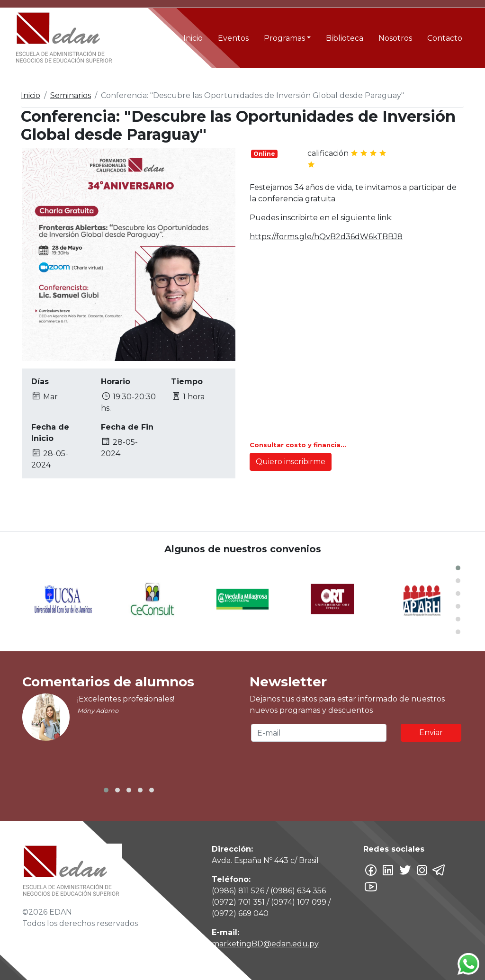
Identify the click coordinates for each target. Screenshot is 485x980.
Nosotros (395, 38)
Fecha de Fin (127, 427)
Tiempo (187, 382)
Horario (116, 382)
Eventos (233, 38)
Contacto (445, 38)
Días (40, 382)
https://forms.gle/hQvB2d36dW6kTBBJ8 (326, 237)
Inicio (193, 38)
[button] (458, 568)
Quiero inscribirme (291, 462)
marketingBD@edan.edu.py (265, 944)
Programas (284, 38)
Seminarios (71, 95)
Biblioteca (345, 38)
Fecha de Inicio (50, 433)
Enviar (431, 733)
